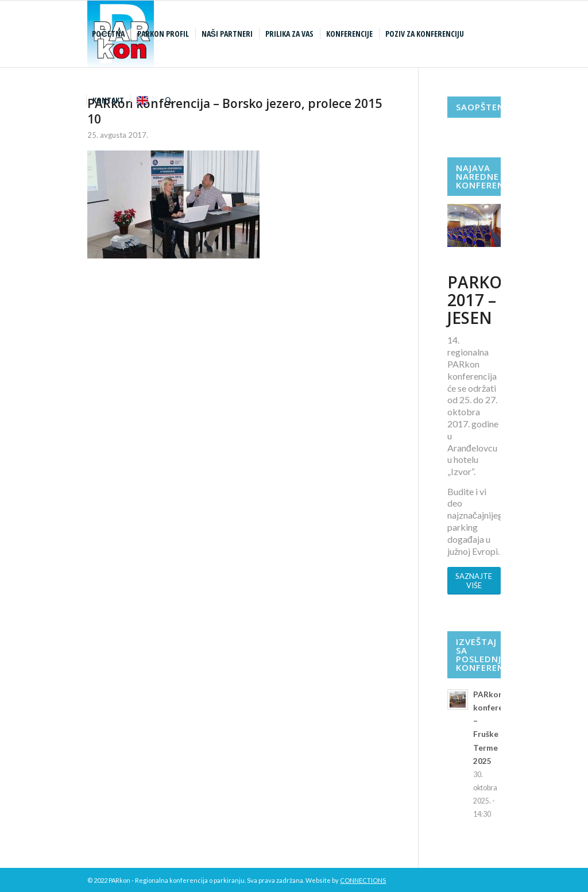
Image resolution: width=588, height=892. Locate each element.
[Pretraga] (169, 101)
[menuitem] (109, 34)
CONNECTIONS (363, 880)
